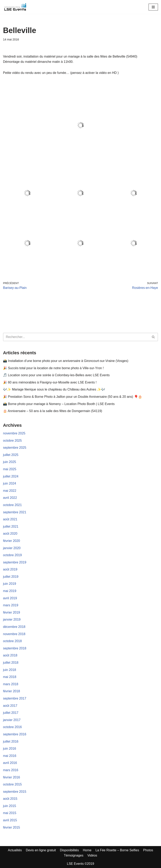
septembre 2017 (15, 698)
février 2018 (12, 691)
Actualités (15, 850)
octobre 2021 (12, 505)
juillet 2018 (11, 663)
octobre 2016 (12, 727)
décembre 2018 (14, 627)
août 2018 (10, 655)
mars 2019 (11, 605)
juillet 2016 (11, 741)
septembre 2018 (15, 648)
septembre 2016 (15, 734)
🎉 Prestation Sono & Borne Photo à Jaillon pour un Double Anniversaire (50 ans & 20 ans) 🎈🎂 (73, 397)
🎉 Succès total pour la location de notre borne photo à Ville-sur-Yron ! (53, 368)
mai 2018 (10, 677)
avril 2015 (10, 820)
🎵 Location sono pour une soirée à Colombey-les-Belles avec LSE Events (56, 375)
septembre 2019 (15, 562)
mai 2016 (10, 756)
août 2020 (10, 534)
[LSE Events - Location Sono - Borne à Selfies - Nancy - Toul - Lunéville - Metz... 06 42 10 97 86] (15, 7)
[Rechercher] (76, 337)
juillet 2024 (11, 476)
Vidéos (92, 855)
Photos (148, 850)
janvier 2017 (12, 720)
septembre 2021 (15, 512)
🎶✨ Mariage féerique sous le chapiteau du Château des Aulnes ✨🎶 (54, 389)
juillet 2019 (11, 577)
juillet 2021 (11, 526)
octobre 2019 (12, 555)
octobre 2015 (12, 784)
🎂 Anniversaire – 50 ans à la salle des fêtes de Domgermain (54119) (53, 411)
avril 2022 (10, 498)
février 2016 (12, 777)
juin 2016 (10, 749)
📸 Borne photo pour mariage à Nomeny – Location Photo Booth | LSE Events (59, 404)
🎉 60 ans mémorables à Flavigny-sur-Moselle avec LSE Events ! (50, 382)
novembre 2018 (14, 634)
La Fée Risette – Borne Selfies (117, 850)
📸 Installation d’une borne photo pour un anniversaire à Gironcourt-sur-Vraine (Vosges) (66, 361)
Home (87, 850)
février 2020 (12, 541)
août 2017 (10, 706)
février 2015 (12, 827)
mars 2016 (11, 770)
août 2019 (10, 569)
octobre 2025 (12, 441)
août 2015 (10, 799)
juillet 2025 (11, 455)
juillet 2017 (11, 713)
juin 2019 (10, 584)
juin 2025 (10, 462)
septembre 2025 (15, 448)
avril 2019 (10, 598)
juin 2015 (10, 806)
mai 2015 (10, 813)
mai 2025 (10, 469)
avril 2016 (10, 763)
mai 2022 (10, 491)
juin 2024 (10, 483)
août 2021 (10, 519)
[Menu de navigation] (153, 7)
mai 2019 (10, 591)
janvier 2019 (12, 619)
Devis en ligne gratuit (41, 850)
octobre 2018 (12, 641)
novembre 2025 (14, 433)
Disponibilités (69, 850)
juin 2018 (10, 670)
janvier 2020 (12, 548)
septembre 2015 (15, 792)
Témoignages (74, 855)
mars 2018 (11, 684)
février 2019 (12, 612)
